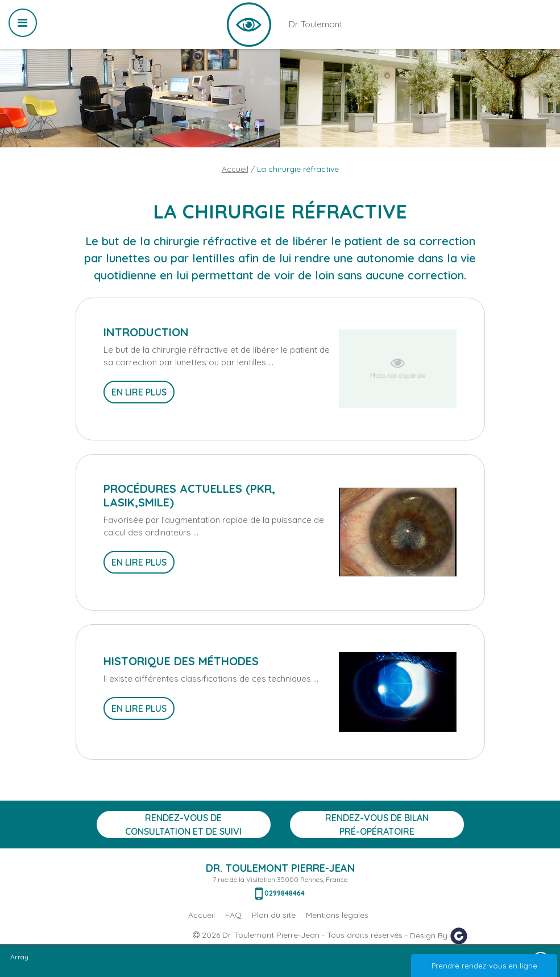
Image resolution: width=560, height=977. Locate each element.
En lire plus (139, 392)
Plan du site (274, 915)
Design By (439, 936)
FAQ (233, 915)
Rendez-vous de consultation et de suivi (183, 825)
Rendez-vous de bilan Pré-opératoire (377, 825)
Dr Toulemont (249, 24)
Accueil (235, 169)
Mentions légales (337, 915)
